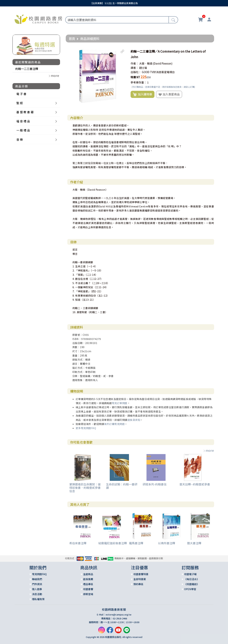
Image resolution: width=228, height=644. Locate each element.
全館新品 (88, 574)
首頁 (72, 39)
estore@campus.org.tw (119, 614)
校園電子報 (190, 574)
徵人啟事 (37, 589)
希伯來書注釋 (78, 543)
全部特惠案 (140, 579)
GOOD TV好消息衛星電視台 (158, 72)
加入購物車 (142, 94)
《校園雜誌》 (192, 584)
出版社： (136, 72)
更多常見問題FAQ (86, 428)
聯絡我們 (37, 579)
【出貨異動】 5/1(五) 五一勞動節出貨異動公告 (114, 3)
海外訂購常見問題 (114, 424)
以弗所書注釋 (167, 543)
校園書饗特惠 (141, 574)
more (208, 450)
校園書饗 (88, 589)
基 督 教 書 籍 (25, 112)
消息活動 (37, 594)
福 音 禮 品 (23, 121)
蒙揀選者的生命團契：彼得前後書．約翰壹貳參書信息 (85, 488)
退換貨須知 (134, 420)
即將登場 (88, 594)
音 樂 (20, 139)
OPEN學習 (190, 589)
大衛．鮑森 (146, 63)
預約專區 (138, 584)
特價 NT (135, 77)
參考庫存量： (139, 82)
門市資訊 (37, 584)
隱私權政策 (38, 599)
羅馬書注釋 (136, 543)
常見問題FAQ (39, 574)
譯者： (135, 68)
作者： (135, 63)
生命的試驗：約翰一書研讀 (122, 486)
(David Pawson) (163, 63)
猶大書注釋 (194, 543)
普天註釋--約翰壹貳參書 (195, 484)
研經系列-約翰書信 (155, 484)
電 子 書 (21, 94)
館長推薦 (88, 579)
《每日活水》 (192, 579)
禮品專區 (88, 584)
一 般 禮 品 (23, 130)
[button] (122, 51)
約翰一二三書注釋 (27, 69)
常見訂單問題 (120, 403)
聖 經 (20, 103)
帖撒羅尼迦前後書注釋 (113, 543)
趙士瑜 (143, 68)
